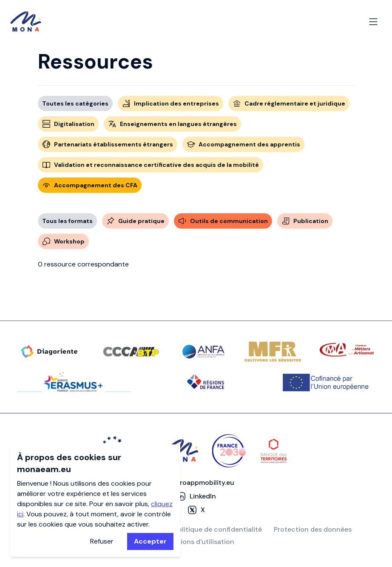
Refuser (102, 541)
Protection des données (313, 529)
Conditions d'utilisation (196, 542)
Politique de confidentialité (218, 529)
